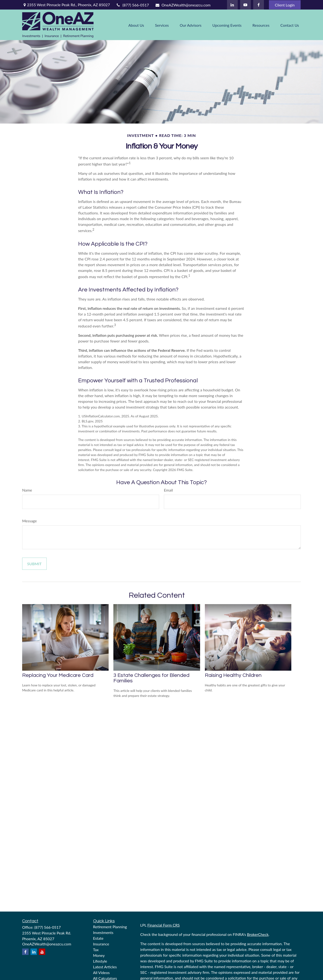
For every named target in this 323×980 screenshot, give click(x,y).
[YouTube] (245, 5)
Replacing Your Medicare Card (58, 675)
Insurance (101, 944)
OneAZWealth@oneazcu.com (183, 5)
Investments (103, 932)
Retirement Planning (110, 927)
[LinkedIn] (232, 5)
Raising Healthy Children (233, 675)
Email (168, 490)
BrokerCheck (258, 934)
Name (27, 490)
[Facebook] (259, 5)
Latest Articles (105, 967)
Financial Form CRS (163, 925)
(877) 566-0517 (132, 5)
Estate (98, 938)
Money (99, 955)
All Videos (101, 972)
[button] (136, 25)
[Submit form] (34, 564)
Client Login (285, 5)
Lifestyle (100, 961)
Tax (96, 950)
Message (30, 521)
